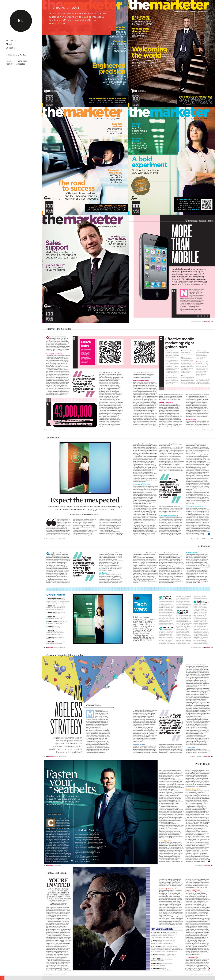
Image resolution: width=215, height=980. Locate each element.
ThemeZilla (20, 64)
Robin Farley (20, 55)
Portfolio (12, 41)
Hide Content (114, 33)
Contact (10, 48)
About (9, 44)
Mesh (8, 64)
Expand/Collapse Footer (2, 978)
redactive (55, 24)
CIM (86, 17)
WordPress (22, 61)
